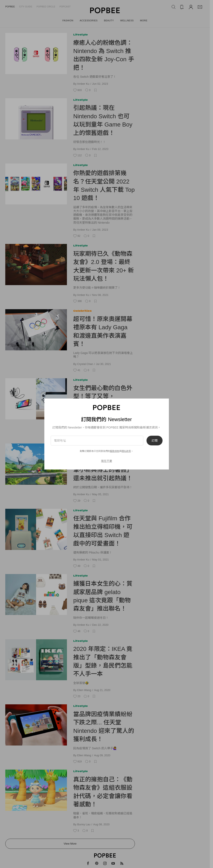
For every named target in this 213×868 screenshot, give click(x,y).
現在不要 (107, 461)
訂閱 (155, 441)
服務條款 (115, 451)
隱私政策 (126, 451)
